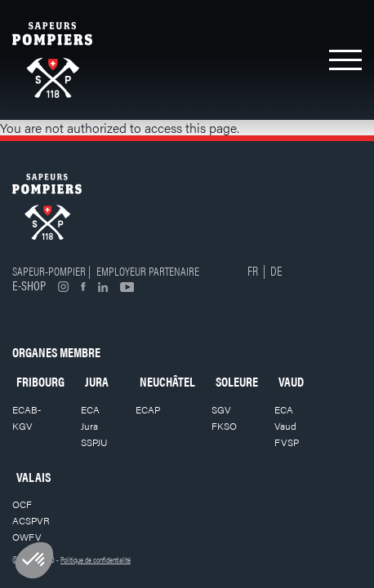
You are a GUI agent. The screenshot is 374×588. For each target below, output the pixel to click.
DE (276, 270)
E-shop (29, 285)
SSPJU (94, 442)
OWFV (27, 537)
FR (253, 270)
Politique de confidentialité (96, 559)
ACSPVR (31, 520)
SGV (221, 409)
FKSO (224, 426)
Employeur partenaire (148, 270)
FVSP (287, 442)
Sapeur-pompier (49, 270)
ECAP (148, 409)
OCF (22, 504)
